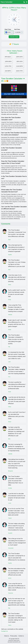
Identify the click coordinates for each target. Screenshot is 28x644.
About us (7, 636)
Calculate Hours (14, 37)
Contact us (21, 636)
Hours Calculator (6, 2)
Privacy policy (14, 636)
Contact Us (4, 631)
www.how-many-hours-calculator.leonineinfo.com (14, 641)
